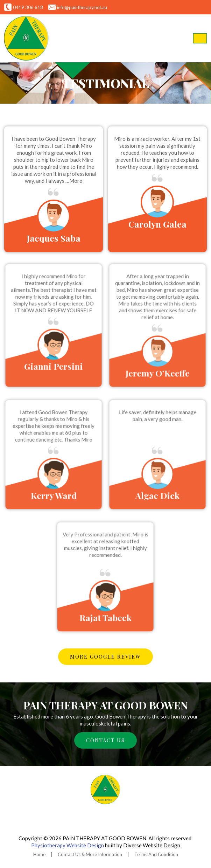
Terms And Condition (156, 855)
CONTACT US (105, 740)
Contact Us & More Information (90, 855)
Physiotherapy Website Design (68, 845)
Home (39, 855)
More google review (105, 657)
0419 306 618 (28, 7)
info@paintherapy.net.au (82, 7)
